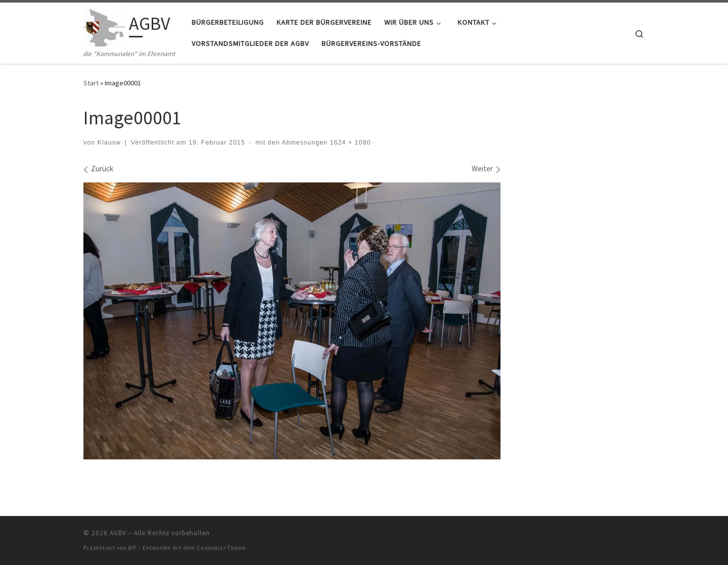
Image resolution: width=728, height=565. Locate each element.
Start (91, 83)
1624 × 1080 (349, 143)
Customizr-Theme (221, 548)
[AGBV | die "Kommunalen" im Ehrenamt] (104, 26)
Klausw (109, 143)
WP (132, 548)
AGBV (118, 533)
